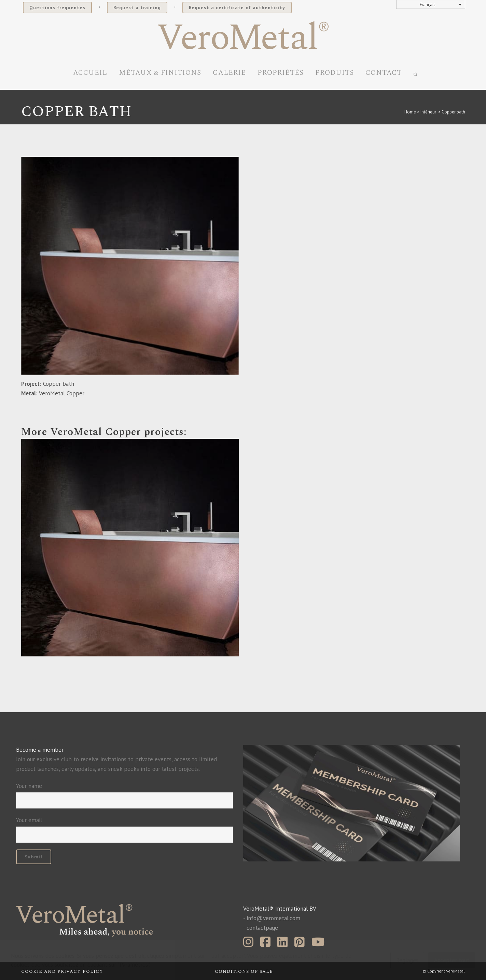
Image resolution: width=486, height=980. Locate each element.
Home (410, 112)
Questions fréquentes (57, 8)
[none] (431, 4)
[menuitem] (431, 4)
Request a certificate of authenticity (237, 8)
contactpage (262, 928)
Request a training (137, 8)
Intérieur (428, 112)
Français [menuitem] (428, 5)
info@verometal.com (273, 918)
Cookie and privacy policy (62, 971)
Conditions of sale (244, 971)
